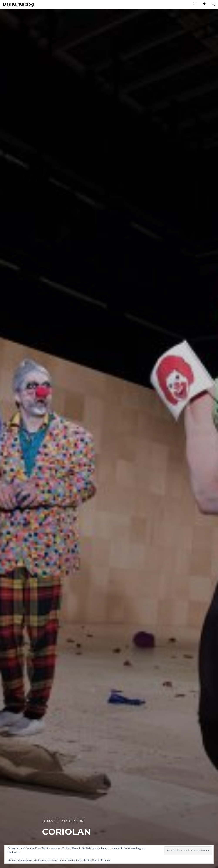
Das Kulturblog (18, 4)
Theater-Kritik (71, 821)
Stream (49, 821)
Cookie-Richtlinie (101, 860)
